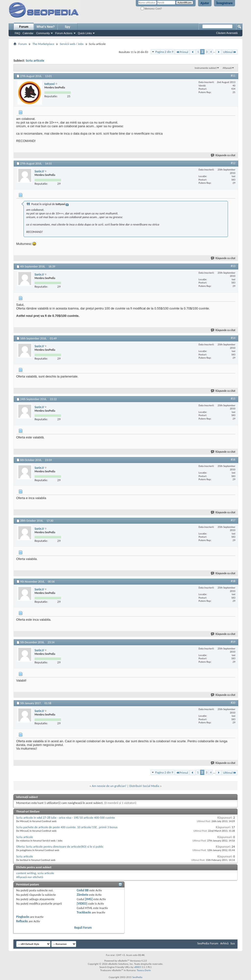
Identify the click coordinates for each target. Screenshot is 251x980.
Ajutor (205, 3)
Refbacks (22, 921)
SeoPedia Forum (208, 943)
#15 (233, 399)
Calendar (28, 33)
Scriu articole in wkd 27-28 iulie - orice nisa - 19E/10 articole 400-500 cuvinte (66, 818)
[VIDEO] (82, 903)
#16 (233, 460)
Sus (233, 943)
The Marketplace (43, 44)
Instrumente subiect (206, 68)
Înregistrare (225, 3)
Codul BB (83, 890)
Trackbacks (84, 912)
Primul (182, 52)
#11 (233, 76)
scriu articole (46, 873)
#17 (233, 520)
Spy (67, 27)
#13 (233, 266)
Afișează (227, 68)
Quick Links (85, 33)
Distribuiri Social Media (144, 786)
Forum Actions (64, 33)
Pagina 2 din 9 (164, 52)
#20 (233, 703)
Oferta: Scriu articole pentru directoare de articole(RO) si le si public (60, 847)
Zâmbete (82, 895)
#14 (233, 338)
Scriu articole (35, 61)
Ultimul (230, 52)
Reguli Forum (83, 928)
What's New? (46, 27)
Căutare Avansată (227, 33)
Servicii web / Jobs (72, 44)
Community (43, 33)
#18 (233, 581)
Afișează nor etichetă (30, 877)
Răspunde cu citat (223, 155)
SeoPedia (137, 977)
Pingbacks (23, 917)
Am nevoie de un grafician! (109, 786)
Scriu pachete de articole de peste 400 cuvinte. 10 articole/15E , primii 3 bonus (67, 827)
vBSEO (138, 967)
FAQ (17, 33)
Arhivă (224, 943)
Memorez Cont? (151, 9)
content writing (26, 873)
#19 (233, 642)
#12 (233, 163)
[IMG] (89, 899)
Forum (24, 27)
